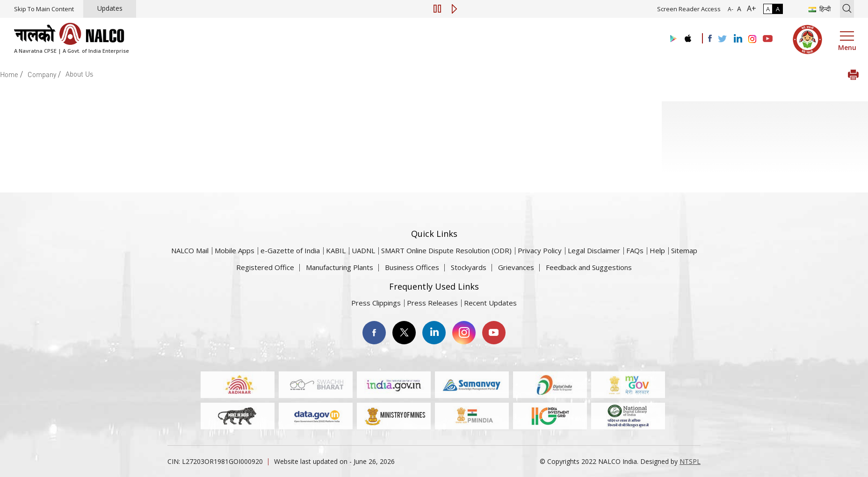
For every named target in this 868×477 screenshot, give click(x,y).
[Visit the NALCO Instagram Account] (752, 39)
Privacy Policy (540, 250)
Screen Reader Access (689, 9)
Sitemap (684, 250)
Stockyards (469, 267)
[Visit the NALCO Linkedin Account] (737, 39)
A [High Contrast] (778, 9)
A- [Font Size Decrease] (731, 9)
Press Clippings (376, 303)
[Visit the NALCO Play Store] (672, 39)
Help (657, 250)
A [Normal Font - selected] (738, 9)
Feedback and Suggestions (589, 267)
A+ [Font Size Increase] (750, 8)
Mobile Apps (235, 250)
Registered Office (265, 267)
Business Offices (412, 267)
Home (9, 74)
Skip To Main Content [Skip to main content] (44, 9)
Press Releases (432, 303)
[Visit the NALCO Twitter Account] (722, 39)
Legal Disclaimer (594, 250)
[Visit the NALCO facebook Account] (710, 38)
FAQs (635, 250)
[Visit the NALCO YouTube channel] (768, 39)
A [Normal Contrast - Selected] (768, 9)
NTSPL (690, 461)
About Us (79, 74)
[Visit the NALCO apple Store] (688, 36)
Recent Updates (490, 303)
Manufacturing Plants (340, 267)
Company (42, 74)
